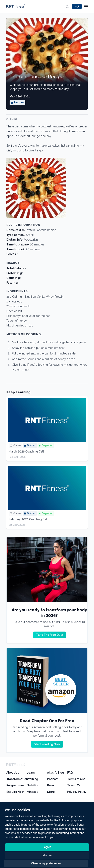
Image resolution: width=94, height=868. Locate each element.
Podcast (53, 779)
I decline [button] (47, 855)
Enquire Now (15, 792)
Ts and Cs (74, 785)
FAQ (70, 773)
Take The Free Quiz (49, 635)
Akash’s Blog (56, 773)
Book (51, 785)
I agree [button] (47, 847)
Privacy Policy (77, 792)
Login (77, 6)
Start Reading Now (47, 744)
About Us (13, 773)
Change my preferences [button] (46, 863)
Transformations (18, 779)
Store (51, 792)
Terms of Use (76, 779)
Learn (31, 773)
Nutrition (33, 785)
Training (32, 779)
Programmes (15, 785)
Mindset (32, 792)
